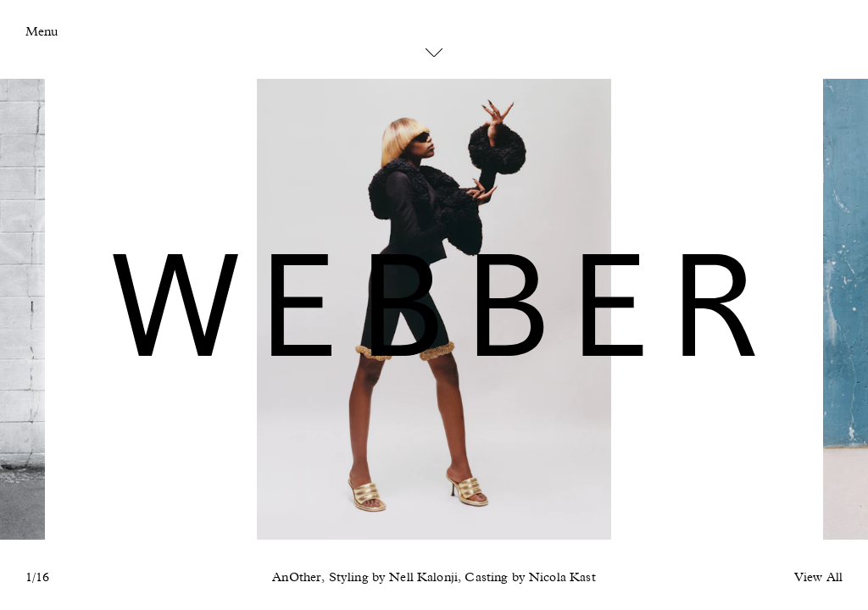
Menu (42, 32)
